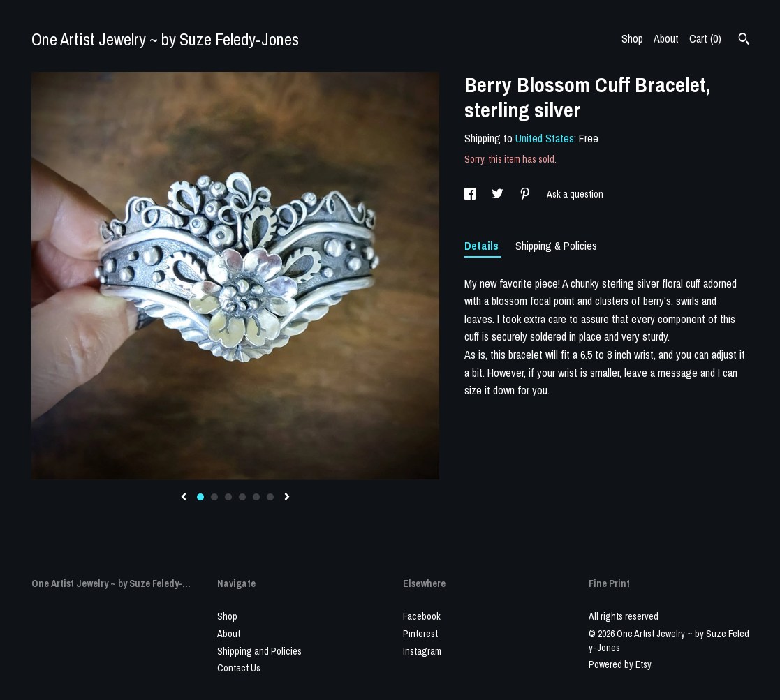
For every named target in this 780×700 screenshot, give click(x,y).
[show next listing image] (287, 498)
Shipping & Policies (556, 246)
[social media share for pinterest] (526, 194)
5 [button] (256, 497)
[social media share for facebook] (471, 194)
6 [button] (270, 497)
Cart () (705, 38)
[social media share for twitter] (499, 194)
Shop (632, 38)
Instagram (422, 651)
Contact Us (239, 668)
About (666, 38)
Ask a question (575, 194)
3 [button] (228, 497)
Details (483, 246)
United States (545, 138)
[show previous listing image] (184, 498)
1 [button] (200, 497)
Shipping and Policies (259, 651)
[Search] (744, 40)
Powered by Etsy (620, 664)
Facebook (422, 616)
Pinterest (420, 634)
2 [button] (214, 497)
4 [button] (242, 497)
